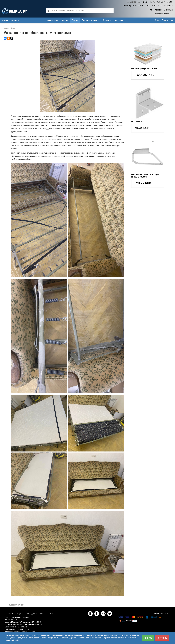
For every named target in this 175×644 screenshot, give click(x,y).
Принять (148, 638)
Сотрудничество (22, 614)
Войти (157, 20)
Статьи (75, 20)
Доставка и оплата (90, 20)
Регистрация (167, 20)
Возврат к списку (16, 605)
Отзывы (119, 20)
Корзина (159, 10)
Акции (65, 20)
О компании (53, 20)
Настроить (162, 638)
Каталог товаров (10, 20)
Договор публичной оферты (43, 614)
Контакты (107, 20)
